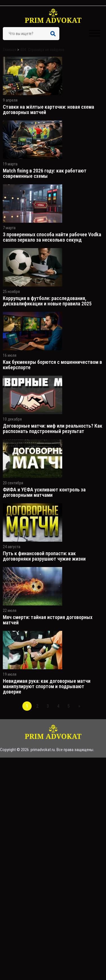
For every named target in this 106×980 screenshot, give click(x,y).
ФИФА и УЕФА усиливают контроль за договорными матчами (44, 492)
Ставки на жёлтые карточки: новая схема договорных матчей (48, 110)
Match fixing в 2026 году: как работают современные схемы (45, 173)
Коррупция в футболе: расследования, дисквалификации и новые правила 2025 (47, 301)
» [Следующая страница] (79, 706)
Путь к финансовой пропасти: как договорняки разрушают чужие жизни (44, 556)
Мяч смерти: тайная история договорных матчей (48, 620)
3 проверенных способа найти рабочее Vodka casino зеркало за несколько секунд (52, 237)
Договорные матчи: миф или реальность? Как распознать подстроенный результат (53, 428)
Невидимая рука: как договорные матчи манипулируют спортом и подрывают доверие (47, 686)
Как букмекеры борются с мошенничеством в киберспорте (52, 365)
